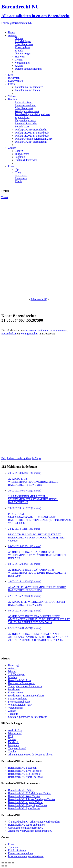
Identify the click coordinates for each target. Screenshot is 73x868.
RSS (11, 736)
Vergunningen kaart (25, 120)
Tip (17, 169)
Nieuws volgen (23, 53)
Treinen (19, 60)
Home (11, 32)
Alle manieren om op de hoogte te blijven (31, 755)
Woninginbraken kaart (27, 111)
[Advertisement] (15, 250)
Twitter (12, 739)
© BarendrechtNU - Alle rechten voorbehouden (34, 822)
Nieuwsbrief (15, 733)
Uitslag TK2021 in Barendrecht (32, 136)
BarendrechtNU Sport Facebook (26, 777)
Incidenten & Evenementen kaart (26, 696)
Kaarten (12, 99)
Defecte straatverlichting (28, 69)
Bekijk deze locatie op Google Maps (21, 458)
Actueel (12, 35)
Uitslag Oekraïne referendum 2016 (34, 139)
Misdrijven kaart (24, 44)
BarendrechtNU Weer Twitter (24, 796)
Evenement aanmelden (20, 853)
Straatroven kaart (17, 699)
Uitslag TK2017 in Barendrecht (32, 133)
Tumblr (12, 751)
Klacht (19, 181)
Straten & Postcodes (26, 123)
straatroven (30, 330)
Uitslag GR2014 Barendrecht (31, 142)
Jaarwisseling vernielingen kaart (32, 114)
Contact (12, 166)
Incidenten (14, 78)
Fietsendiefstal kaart (19, 702)
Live (11, 75)
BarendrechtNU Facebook (22, 768)
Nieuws (19, 38)
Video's (12, 96)
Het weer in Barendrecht (21, 683)
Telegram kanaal (17, 748)
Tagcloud (20, 157)
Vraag (18, 172)
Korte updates (22, 47)
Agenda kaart (22, 117)
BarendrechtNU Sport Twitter (24, 808)
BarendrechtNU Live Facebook (25, 771)
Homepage (14, 665)
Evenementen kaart (25, 105)
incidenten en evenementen (53, 330)
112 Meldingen (23, 41)
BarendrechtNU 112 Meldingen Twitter (29, 793)
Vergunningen (22, 63)
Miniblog (13, 677)
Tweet (5, 197)
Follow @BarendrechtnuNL (17, 23)
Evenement (21, 178)
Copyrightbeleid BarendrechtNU (26, 828)
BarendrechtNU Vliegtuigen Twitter (28, 805)
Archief (19, 66)
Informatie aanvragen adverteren (26, 856)
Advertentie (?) (39, 299)
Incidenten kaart (24, 102)
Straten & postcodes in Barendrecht (27, 717)
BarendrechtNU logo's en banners (26, 825)
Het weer (20, 57)
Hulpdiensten (22, 154)
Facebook (13, 742)
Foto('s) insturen (17, 850)
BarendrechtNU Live (20, 680)
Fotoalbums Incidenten (27, 90)
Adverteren (21, 175)
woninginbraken (29, 334)
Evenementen (15, 81)
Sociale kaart (22, 126)
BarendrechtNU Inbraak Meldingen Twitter (32, 799)
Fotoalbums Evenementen (29, 87)
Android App (15, 730)
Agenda (19, 50)
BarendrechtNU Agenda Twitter (25, 802)
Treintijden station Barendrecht (25, 686)
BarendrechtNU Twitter (21, 790)
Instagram (14, 745)
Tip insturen (15, 847)
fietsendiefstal (9, 334)
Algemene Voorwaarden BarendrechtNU (30, 831)
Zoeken (12, 148)
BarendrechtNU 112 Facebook (25, 774)
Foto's (11, 84)
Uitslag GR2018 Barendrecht (31, 130)
